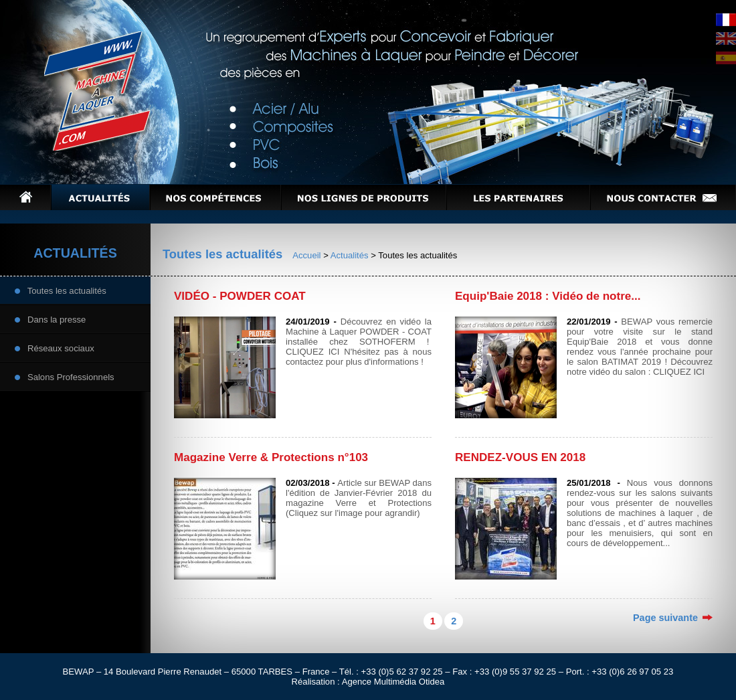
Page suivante (673, 618)
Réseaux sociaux (55, 348)
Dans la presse (50, 319)
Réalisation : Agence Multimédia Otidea (368, 682)
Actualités (350, 255)
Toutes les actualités (61, 290)
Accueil (306, 255)
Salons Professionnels (65, 376)
